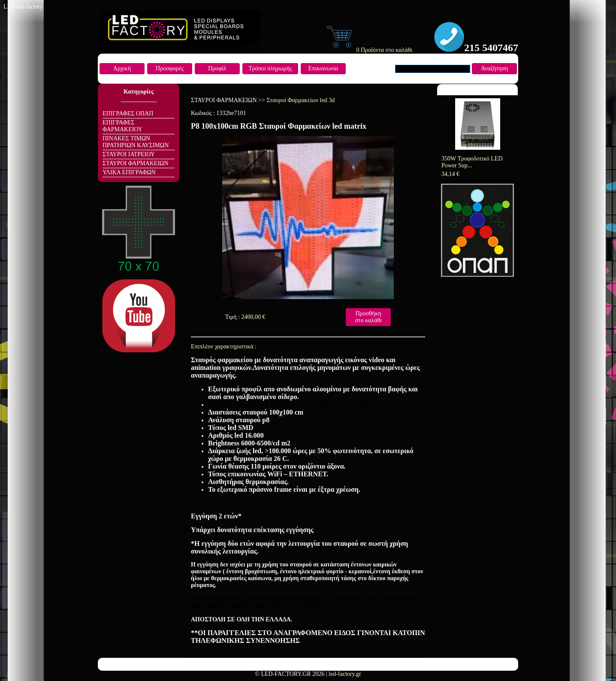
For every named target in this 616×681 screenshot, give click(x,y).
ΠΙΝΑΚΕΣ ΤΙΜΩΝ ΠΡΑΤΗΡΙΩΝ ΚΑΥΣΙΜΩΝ (136, 142)
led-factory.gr (345, 674)
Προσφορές (170, 68)
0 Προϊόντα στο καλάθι (368, 50)
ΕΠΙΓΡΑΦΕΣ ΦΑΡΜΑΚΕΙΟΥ (122, 126)
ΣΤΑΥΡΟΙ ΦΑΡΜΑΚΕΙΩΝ (136, 163)
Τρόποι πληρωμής (270, 68)
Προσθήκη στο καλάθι (368, 317)
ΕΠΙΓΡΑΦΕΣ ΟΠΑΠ (128, 113)
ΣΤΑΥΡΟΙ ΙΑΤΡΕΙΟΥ (129, 154)
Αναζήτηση (494, 68)
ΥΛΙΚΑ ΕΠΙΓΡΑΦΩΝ (129, 172)
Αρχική (122, 68)
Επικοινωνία (323, 68)
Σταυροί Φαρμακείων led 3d (300, 100)
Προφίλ (217, 68)
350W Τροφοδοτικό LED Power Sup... (472, 162)
